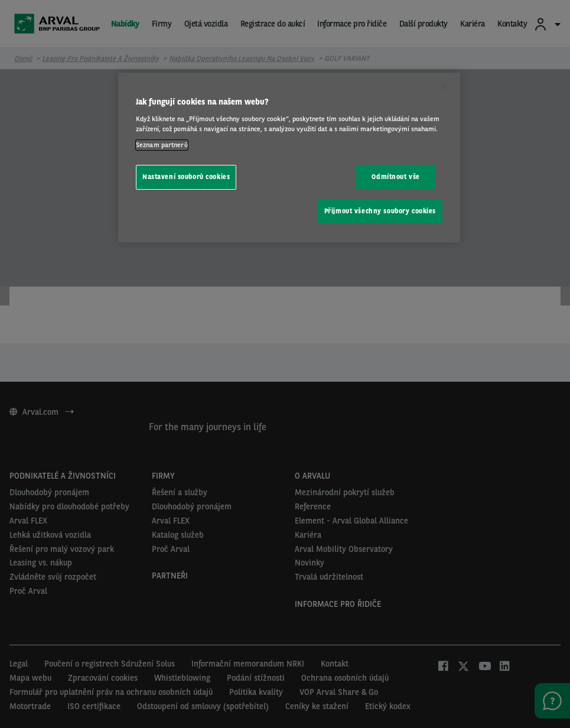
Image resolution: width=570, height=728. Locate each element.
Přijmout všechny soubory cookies (380, 211)
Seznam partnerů (162, 145)
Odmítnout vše (395, 177)
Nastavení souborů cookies (186, 177)
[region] (289, 157)
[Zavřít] (444, 87)
